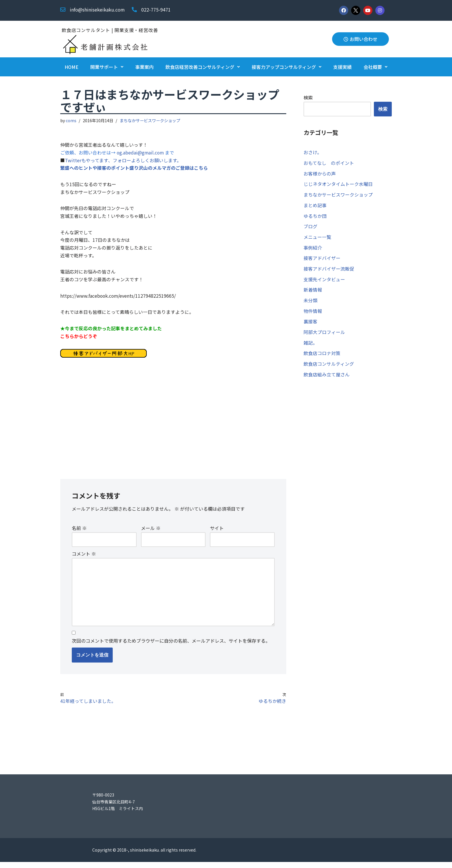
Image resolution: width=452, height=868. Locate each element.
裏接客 (310, 324)
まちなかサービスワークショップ (150, 121)
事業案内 (144, 67)
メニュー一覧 (317, 238)
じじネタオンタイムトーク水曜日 (338, 185)
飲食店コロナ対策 (322, 356)
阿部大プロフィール (324, 335)
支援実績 (342, 67)
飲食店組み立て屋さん (327, 378)
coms (71, 121)
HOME (71, 67)
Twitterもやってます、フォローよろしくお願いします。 (123, 161)
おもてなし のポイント (329, 163)
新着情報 (313, 292)
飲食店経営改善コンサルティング (203, 67)
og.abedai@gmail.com (141, 153)
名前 (79, 533)
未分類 (310, 303)
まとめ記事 (315, 206)
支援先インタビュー (324, 281)
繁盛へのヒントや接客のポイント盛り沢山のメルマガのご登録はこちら (134, 169)
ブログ (310, 228)
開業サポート (107, 67)
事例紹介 (313, 249)
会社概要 (375, 67)
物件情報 (313, 313)
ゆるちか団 (315, 217)
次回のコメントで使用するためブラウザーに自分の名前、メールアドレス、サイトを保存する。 (171, 646)
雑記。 (310, 346)
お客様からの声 (320, 174)
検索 (308, 98)
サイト (217, 533)
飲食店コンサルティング (329, 367)
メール (151, 533)
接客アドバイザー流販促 (329, 270)
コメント (84, 558)
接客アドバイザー (322, 260)
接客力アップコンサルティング (287, 67)
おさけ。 (313, 152)
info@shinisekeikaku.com (97, 10)
